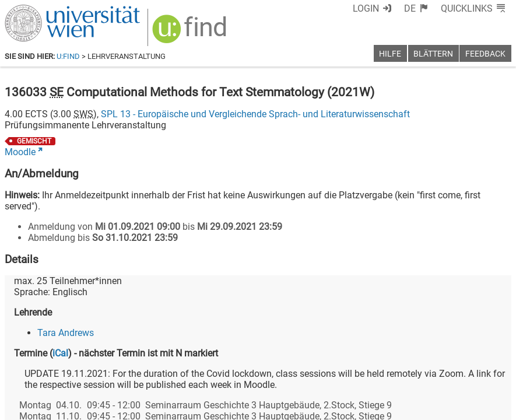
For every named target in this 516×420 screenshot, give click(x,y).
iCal (60, 353)
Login (366, 8)
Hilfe (390, 54)
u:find (68, 56)
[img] (191, 33)
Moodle (20, 152)
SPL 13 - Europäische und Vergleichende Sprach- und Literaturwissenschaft (255, 114)
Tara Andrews (66, 333)
